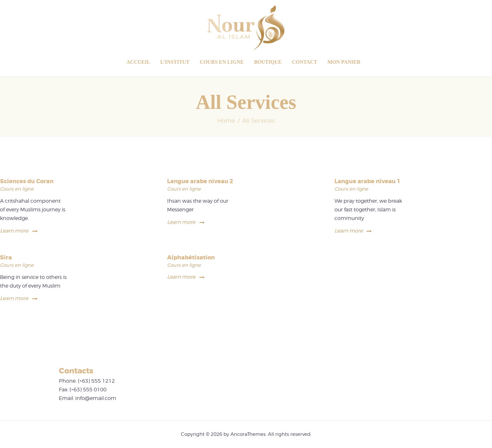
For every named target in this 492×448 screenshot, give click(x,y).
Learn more (14, 231)
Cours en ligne (17, 189)
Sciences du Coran (27, 181)
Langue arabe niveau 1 (367, 181)
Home (226, 121)
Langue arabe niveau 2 (200, 181)
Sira (6, 258)
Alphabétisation (191, 258)
